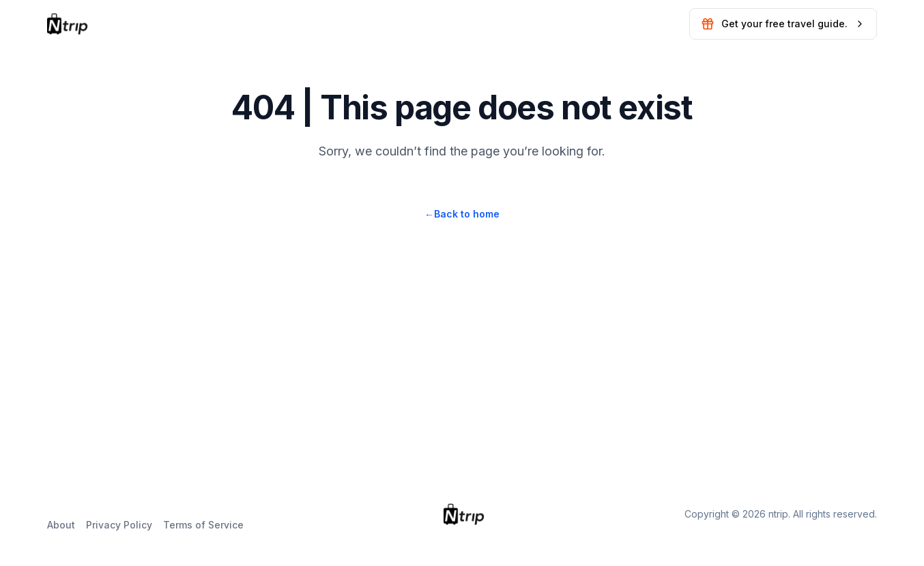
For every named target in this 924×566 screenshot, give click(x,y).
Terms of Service (203, 525)
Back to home (462, 214)
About (61, 525)
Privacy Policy (119, 525)
